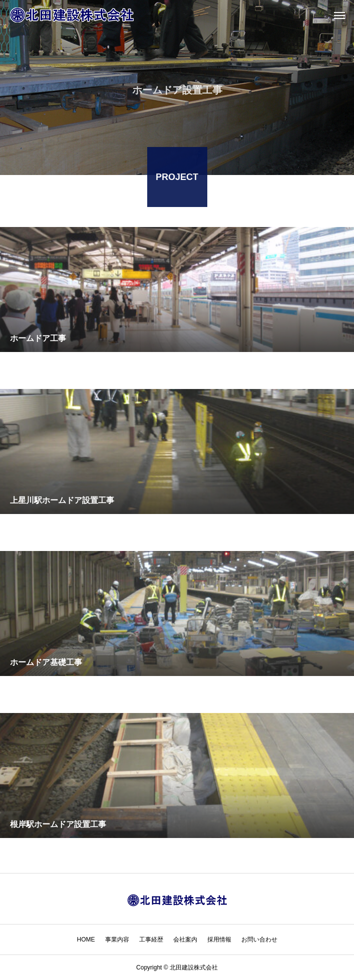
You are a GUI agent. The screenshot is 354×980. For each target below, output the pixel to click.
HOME (86, 939)
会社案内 (185, 939)
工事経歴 (151, 939)
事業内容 (117, 939)
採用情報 (219, 939)
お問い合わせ (259, 939)
